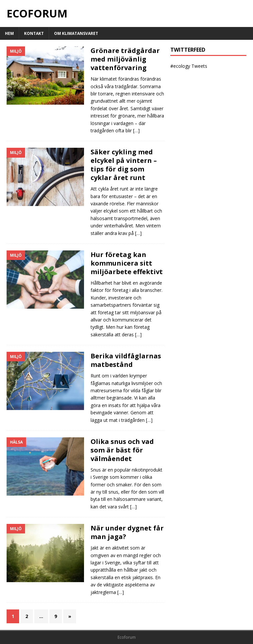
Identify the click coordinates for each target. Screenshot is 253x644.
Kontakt (34, 33)
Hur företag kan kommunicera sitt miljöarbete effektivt (127, 263)
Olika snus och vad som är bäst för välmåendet (122, 450)
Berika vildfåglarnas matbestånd (126, 360)
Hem (9, 33)
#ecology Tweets (189, 66)
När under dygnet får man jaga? (127, 532)
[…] (136, 130)
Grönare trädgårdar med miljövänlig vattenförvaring (125, 59)
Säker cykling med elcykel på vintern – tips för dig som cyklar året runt (124, 165)
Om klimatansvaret (76, 33)
